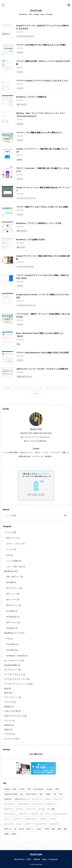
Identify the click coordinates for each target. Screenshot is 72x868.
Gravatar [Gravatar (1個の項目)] (49, 789)
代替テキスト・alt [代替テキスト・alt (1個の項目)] (10, 829)
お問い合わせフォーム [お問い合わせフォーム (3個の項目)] (22, 799)
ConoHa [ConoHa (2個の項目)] (22, 789)
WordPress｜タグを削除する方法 (30, 240)
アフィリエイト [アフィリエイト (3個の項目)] (9, 804)
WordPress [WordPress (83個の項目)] (8, 799)
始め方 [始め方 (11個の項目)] (39, 829)
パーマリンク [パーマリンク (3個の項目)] (18, 819)
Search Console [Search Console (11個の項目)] (31, 794)
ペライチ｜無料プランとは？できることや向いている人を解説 (42, 207)
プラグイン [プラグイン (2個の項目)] (44, 819)
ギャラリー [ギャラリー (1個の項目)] (20, 809)
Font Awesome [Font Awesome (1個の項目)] (38, 789)
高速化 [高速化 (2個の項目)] (14, 834)
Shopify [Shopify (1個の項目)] (48, 794)
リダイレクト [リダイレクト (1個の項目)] (55, 824)
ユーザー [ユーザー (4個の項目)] (28, 824)
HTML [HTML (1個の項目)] (57, 789)
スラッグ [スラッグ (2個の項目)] (34, 814)
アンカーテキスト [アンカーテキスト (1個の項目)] (24, 804)
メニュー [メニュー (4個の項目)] (19, 824)
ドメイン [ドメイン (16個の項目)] (7, 819)
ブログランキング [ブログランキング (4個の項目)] (31, 819)
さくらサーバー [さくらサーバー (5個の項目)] (38, 799)
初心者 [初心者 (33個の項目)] (21, 829)
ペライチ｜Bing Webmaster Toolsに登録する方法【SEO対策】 (43, 353)
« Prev (8, 388)
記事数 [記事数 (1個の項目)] (6, 834)
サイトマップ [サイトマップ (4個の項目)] (31, 809)
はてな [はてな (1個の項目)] (48, 799)
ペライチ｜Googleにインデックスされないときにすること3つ (42, 81)
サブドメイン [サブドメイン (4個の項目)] (24, 814)
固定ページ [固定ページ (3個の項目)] (30, 829)
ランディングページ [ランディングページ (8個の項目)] (41, 824)
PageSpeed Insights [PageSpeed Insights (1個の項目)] (11, 794)
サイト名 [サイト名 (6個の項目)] (41, 809)
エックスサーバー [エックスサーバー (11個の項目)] (50, 804)
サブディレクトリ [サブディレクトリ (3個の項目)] (10, 814)
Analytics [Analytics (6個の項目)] (7, 789)
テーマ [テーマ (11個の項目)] (48, 814)
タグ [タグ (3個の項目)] (41, 814)
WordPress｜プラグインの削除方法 (31, 97)
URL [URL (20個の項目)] (61, 794)
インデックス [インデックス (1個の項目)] (37, 804)
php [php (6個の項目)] (22, 794)
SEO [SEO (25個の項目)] (41, 794)
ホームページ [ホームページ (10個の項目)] (9, 824)
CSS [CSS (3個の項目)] (29, 789)
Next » (36, 393)
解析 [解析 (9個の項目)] (65, 829)
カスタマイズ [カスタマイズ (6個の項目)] (9, 809)
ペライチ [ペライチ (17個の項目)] (53, 819)
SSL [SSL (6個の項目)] (55, 794)
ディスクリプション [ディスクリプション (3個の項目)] (60, 814)
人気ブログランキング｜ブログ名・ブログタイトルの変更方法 (42, 369)
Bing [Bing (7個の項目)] (15, 789)
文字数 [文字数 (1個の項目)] (47, 829)
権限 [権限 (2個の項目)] (53, 829)
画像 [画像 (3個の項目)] (59, 829)
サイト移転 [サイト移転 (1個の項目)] (51, 809)
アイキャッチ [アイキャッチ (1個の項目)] (58, 799)
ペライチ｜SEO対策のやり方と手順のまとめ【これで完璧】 (41, 45)
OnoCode (36, 11)
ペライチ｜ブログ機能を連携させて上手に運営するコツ (39, 133)
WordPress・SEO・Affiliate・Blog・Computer (36, 859)
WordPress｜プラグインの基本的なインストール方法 (39, 223)
